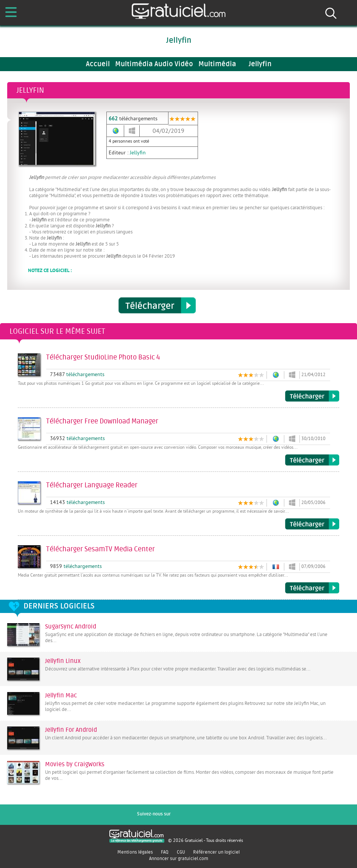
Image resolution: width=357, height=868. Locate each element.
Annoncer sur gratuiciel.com (179, 859)
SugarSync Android (71, 627)
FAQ (165, 852)
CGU (181, 852)
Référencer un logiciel (216, 852)
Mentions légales (135, 852)
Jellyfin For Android (71, 730)
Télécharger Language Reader (312, 524)
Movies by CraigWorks (75, 764)
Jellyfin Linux (63, 661)
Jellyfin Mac (61, 695)
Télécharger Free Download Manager (312, 460)
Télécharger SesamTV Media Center (312, 588)
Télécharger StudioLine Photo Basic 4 (312, 396)
